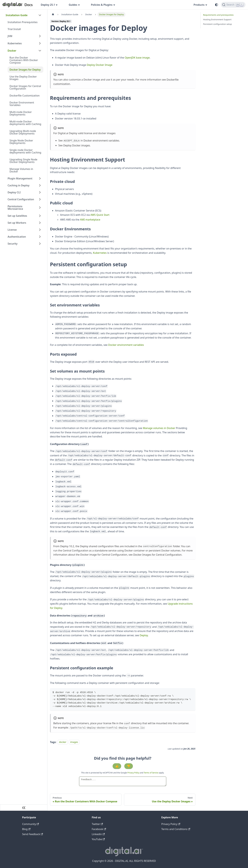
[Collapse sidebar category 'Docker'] (40, 51)
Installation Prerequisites (23, 22)
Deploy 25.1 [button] (48, 5)
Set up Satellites (17, 216)
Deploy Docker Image (100, 65)
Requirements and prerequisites (218, 15)
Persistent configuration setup (217, 24)
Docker (12, 51)
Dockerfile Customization (25, 96)
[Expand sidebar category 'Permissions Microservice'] (40, 208)
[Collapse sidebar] (24, 808)
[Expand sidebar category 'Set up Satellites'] (40, 216)
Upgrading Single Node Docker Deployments (23, 161)
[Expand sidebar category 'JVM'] (40, 36)
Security (12, 244)
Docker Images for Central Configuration (25, 87)
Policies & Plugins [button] (102, 5)
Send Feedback (33, 834)
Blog (26, 829)
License (12, 230)
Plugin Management (20, 178)
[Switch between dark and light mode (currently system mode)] (217, 5)
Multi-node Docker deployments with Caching (25, 123)
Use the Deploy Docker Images (23, 78)
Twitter (97, 824)
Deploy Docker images (77, 145)
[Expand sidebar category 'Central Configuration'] (40, 199)
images (74, 742)
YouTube (98, 839)
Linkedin (98, 834)
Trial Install (14, 29)
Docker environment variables (101, 140)
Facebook (99, 829)
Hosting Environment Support (217, 19)
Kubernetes (100, 253)
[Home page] (53, 14)
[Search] (233, 5)
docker (63, 742)
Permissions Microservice (15, 208)
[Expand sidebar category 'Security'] (40, 244)
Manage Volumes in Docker (21, 170)
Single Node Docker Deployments (21, 142)
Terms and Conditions (176, 829)
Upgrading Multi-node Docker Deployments (23, 132)
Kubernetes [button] (15, 43)
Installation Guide (17, 15)
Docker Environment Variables (22, 104)
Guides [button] (73, 5)
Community (31, 824)
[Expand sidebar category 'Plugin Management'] (40, 178)
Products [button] (199, 5)
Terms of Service (151, 773)
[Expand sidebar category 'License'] (40, 230)
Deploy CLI (14, 192)
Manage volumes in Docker (159, 428)
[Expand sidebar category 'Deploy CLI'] (40, 192)
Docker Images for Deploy (25, 70)
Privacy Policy (134, 773)
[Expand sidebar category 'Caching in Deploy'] (40, 185)
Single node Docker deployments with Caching (25, 151)
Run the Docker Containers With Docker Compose (24, 60)
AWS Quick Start (100, 215)
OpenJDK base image (137, 58)
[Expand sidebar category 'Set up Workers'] (40, 223)
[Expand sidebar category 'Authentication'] (40, 237)
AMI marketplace (90, 220)
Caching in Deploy (19, 185)
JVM (10, 36)
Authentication (17, 237)
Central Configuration (21, 199)
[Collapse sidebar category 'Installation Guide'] (40, 15)
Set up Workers (17, 223)
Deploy (144, 635)
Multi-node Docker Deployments (21, 113)
